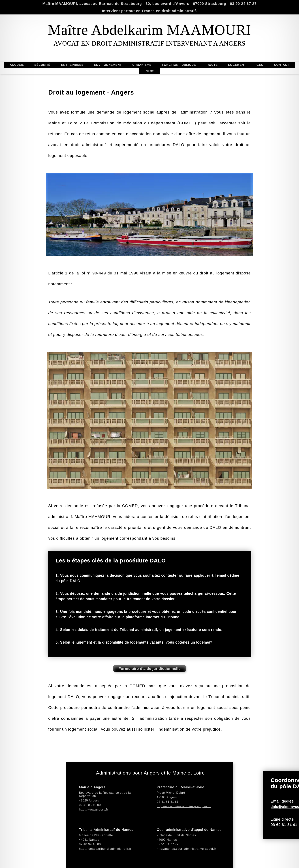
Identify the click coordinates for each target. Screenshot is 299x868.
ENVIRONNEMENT (117, 65)
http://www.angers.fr (94, 826)
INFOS (149, 80)
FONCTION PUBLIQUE (179, 56)
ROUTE (212, 74)
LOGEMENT (228, 65)
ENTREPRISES (72, 56)
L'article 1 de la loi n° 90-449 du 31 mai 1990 (93, 320)
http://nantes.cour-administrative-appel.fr (186, 866)
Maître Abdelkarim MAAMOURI (149, 30)
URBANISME (151, 65)
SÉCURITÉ (42, 56)
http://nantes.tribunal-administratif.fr (105, 866)
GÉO (269, 65)
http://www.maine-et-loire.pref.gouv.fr (184, 823)
